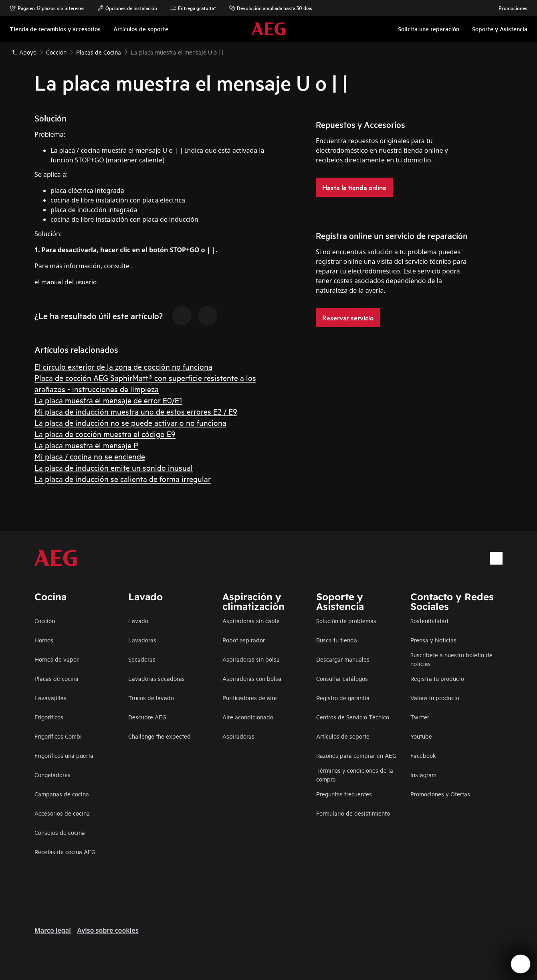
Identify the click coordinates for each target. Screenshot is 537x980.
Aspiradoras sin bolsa (251, 659)
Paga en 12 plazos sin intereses (47, 8)
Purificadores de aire (250, 698)
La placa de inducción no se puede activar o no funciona (130, 422)
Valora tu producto (435, 698)
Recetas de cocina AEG (65, 851)
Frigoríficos (49, 717)
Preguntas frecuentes (344, 794)
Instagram (423, 774)
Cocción (45, 621)
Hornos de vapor (57, 659)
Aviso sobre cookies (108, 930)
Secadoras (142, 659)
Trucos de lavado (151, 698)
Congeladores (52, 774)
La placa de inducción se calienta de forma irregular (123, 479)
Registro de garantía (343, 698)
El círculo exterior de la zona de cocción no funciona (123, 366)
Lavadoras (142, 640)
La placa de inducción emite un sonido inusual (114, 467)
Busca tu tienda (337, 640)
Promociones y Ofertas (440, 794)
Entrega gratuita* (193, 8)
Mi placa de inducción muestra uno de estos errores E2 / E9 (136, 411)
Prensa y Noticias (433, 640)
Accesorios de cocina (62, 813)
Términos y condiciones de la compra (355, 774)
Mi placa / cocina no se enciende (90, 456)
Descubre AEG (147, 717)
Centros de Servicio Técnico (353, 717)
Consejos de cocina (60, 832)
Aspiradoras (238, 736)
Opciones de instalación (127, 8)
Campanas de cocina (62, 794)
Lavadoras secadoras (156, 678)
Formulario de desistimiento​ (353, 813)
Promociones (509, 8)
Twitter (420, 717)
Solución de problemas (346, 621)
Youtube (421, 736)
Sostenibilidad (429, 621)
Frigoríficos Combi (58, 736)
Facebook (423, 755)
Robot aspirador (244, 640)
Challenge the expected (159, 736)
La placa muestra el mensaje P (86, 445)
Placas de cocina (57, 678)
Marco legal (53, 930)
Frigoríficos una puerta (64, 755)
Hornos (44, 640)
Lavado (138, 621)
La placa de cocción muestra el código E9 (105, 434)
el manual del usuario (66, 281)
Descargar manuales (343, 659)
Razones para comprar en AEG (356, 755)
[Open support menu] (521, 964)
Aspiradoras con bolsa (252, 678)
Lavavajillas (50, 698)
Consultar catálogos (342, 678)
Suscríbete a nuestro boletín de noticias (451, 659)
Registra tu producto (437, 678)
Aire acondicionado (248, 717)
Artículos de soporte (343, 736)
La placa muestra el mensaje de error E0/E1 (108, 400)
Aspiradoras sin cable (251, 621)
